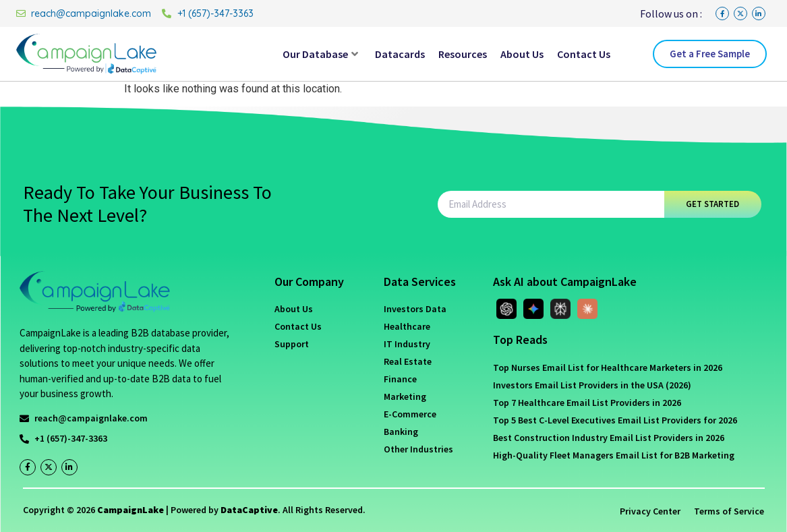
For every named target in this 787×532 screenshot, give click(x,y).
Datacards (400, 54)
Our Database (320, 54)
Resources (463, 54)
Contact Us (584, 54)
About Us (522, 54)
